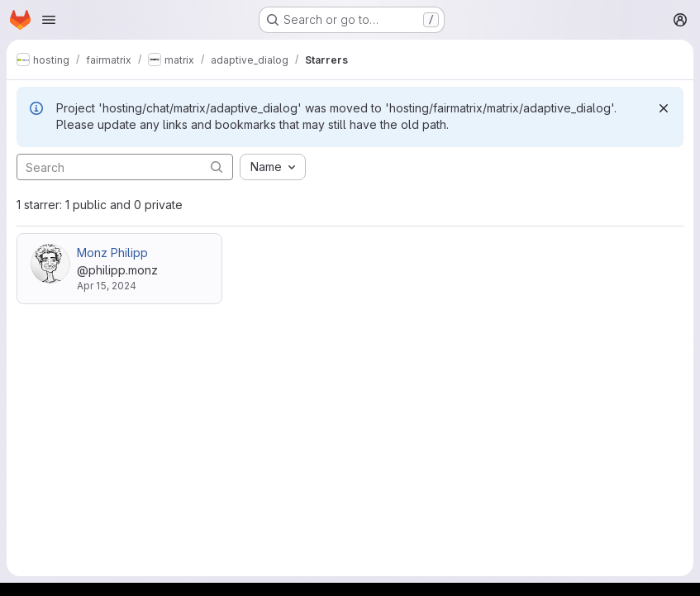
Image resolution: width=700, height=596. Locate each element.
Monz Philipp (112, 253)
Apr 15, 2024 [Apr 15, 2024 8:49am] (107, 286)
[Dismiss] (664, 108)
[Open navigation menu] (49, 20)
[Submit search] (217, 167)
